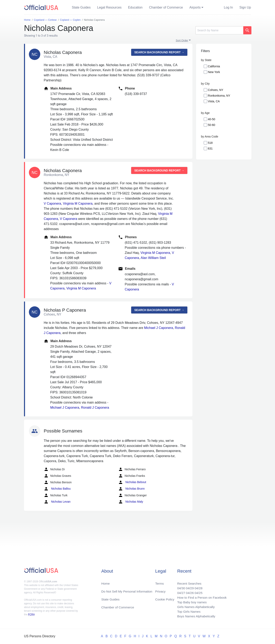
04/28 (198, 587)
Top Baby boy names (191, 601)
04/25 (198, 592)
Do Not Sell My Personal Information (128, 590)
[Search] (219, 30)
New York (214, 72)
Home (106, 582)
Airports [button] (195, 7)
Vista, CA (214, 101)
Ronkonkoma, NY (219, 96)
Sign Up (245, 7)
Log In (228, 7)
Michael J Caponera (158, 328)
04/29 (189, 587)
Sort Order (182, 40)
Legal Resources (109, 7)
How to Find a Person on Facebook (201, 597)
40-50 (212, 119)
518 (210, 143)
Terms (159, 582)
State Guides (81, 7)
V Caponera (52, 204)
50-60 (212, 125)
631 (210, 148)
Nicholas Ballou (57, 489)
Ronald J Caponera (95, 408)
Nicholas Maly (131, 502)
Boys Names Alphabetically (195, 616)
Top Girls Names (188, 611)
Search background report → (159, 52)
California (214, 66)
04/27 (180, 592)
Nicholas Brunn (131, 489)
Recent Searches (188, 582)
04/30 (180, 587)
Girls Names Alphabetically (195, 606)
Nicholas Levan (57, 502)
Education (135, 7)
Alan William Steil (153, 258)
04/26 (189, 592)
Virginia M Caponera (78, 204)
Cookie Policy (165, 598)
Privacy (160, 590)
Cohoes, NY (216, 90)
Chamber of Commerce (166, 7)
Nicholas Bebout (132, 482)
